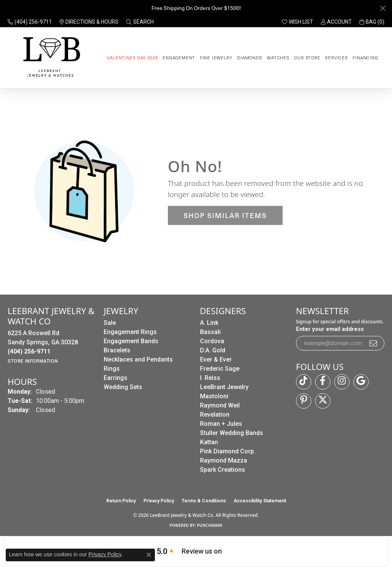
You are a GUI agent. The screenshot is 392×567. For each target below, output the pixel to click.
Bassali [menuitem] (210, 332)
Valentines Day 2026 (132, 58)
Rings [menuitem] (112, 369)
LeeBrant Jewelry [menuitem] (224, 387)
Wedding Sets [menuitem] (123, 387)
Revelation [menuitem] (215, 415)
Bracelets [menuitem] (117, 350)
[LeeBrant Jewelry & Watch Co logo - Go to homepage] (50, 58)
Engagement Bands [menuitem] (131, 341)
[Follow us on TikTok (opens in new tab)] (304, 382)
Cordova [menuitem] (212, 341)
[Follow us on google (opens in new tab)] (361, 382)
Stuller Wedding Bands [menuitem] (232, 433)
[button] (140, 22)
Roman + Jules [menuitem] (221, 424)
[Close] (383, 8)
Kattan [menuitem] (209, 442)
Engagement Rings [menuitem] (130, 332)
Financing (365, 58)
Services (336, 58)
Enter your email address (330, 329)
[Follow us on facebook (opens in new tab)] (323, 382)
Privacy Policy (159, 501)
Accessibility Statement (260, 501)
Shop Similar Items (225, 215)
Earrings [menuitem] (115, 378)
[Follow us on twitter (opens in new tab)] (323, 401)
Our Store (307, 58)
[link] (30, 22)
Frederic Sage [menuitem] (220, 369)
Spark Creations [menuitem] (223, 470)
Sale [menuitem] (110, 323)
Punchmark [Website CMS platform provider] (210, 525)
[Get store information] (33, 361)
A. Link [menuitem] (209, 323)
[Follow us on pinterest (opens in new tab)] (304, 401)
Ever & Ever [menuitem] (216, 359)
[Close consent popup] (149, 555)
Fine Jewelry (216, 58)
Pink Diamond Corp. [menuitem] (228, 451)
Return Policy (121, 501)
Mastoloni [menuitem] (214, 396)
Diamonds (250, 58)
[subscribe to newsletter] (374, 343)
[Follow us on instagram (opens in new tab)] (342, 382)
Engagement (179, 58)
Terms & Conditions (204, 501)
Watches (278, 58)
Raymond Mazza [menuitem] (224, 460)
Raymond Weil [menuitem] (220, 405)
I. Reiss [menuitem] (210, 378)
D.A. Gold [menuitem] (213, 350)
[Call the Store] (29, 351)
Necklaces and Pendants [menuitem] (138, 359)
